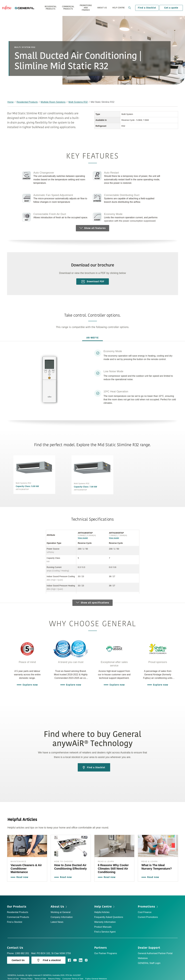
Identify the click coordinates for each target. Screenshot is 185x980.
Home (11, 102)
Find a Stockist (147, 8)
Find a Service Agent (105, 929)
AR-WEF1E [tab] (92, 338)
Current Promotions (148, 914)
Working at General (61, 909)
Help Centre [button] (119, 8)
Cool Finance (145, 909)
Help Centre (105, 904)
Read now (22, 874)
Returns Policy (55, 976)
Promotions (148, 904)
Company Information (62, 914)
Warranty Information (105, 919)
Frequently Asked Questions (109, 914)
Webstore (143, 955)
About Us (59, 904)
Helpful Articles (102, 909)
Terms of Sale (41, 976)
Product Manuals (103, 924)
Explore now (29, 682)
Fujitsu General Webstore (96, 976)
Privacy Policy (28, 976)
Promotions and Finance (86, 8)
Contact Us (16, 945)
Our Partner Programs (106, 950)
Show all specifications (92, 600)
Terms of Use (14, 976)
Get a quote (171, 8)
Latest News (57, 919)
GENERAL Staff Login (149, 960)
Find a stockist (48, 957)
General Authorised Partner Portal (155, 950)
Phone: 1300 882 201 (18, 950)
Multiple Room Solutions (53, 102)
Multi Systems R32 (78, 102)
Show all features (92, 228)
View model (83, 535)
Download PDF (93, 282)
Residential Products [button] (51, 8)
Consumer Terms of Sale (74, 976)
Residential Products (27, 102)
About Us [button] (102, 8)
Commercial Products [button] (68, 8)
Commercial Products (18, 914)
